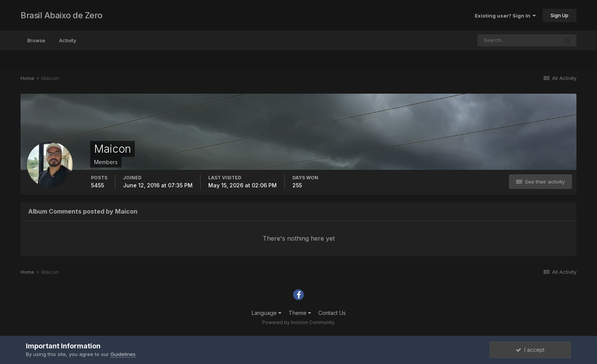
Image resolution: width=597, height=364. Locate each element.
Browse (36, 40)
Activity (68, 40)
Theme (300, 313)
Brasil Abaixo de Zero (61, 15)
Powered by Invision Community (298, 322)
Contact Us (332, 313)
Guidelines (123, 354)
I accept (530, 350)
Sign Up (559, 15)
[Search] (519, 40)
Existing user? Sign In (505, 16)
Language (267, 313)
